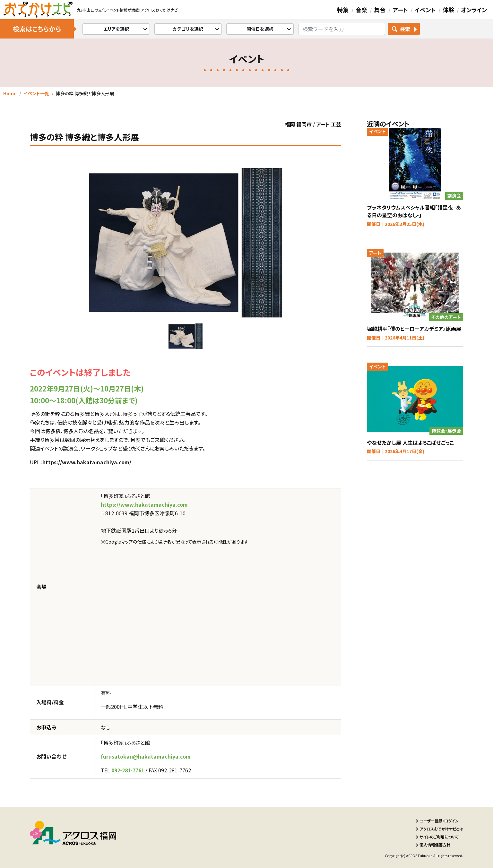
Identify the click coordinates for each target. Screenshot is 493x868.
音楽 (361, 10)
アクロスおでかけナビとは (441, 829)
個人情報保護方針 (435, 845)
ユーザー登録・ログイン (439, 821)
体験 (448, 10)
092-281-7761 (128, 770)
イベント (425, 10)
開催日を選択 (260, 29)
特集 (343, 10)
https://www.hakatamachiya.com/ (87, 462)
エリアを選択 (116, 29)
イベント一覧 (36, 93)
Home (10, 93)
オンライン (474, 10)
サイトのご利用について (439, 837)
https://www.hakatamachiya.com (144, 504)
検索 (405, 29)
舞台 (380, 10)
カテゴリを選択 (188, 29)
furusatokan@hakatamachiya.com (146, 756)
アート (400, 10)
